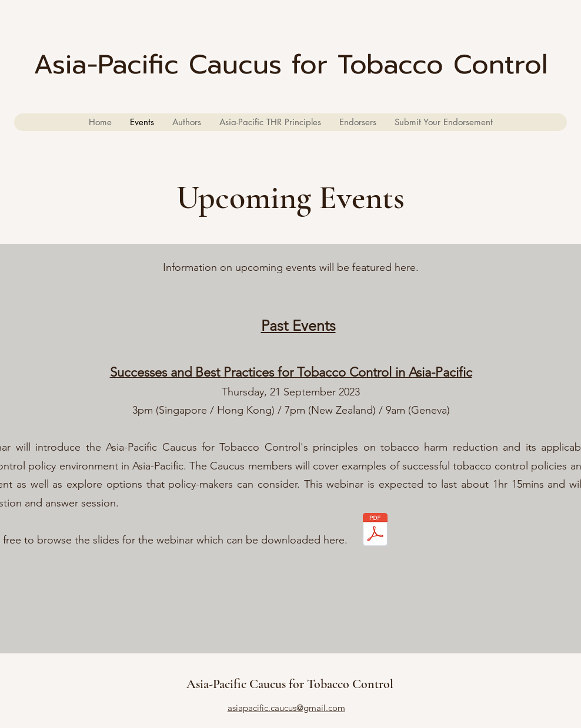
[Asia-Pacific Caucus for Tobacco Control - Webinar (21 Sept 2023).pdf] (375, 531)
